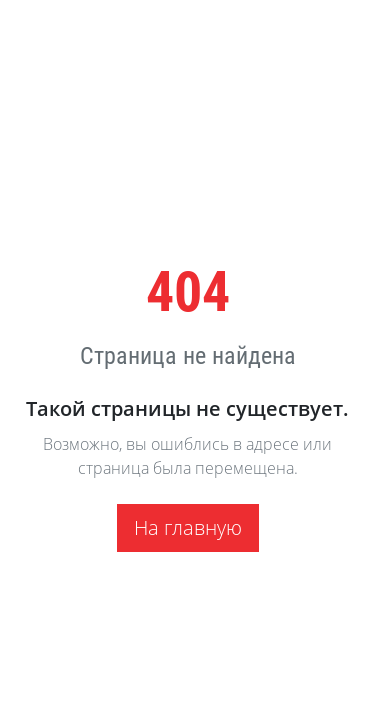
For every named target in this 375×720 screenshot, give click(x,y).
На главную (188, 527)
